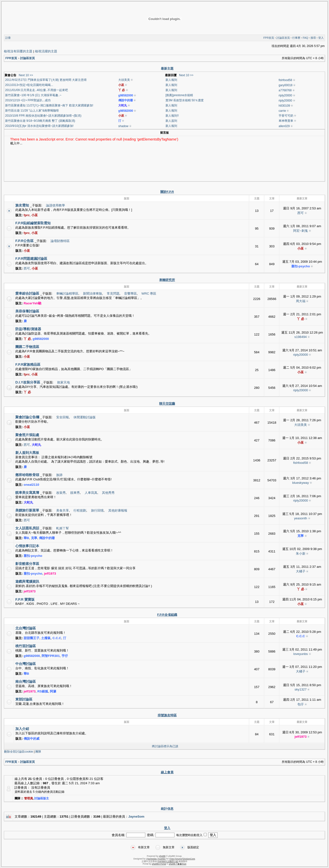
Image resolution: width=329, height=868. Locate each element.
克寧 (34, 538)
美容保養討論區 (27, 311)
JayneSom (136, 817)
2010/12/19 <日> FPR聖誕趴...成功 (28, 100)
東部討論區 (24, 699)
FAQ (305, 38)
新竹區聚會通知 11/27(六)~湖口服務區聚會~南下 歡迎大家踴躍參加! (49, 105)
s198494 (301, 337)
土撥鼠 (46, 638)
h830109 (284, 106)
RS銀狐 (43, 691)
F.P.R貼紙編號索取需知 (33, 223)
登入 (321, 38)
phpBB (162, 856)
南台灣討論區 (26, 681)
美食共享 (63, 510)
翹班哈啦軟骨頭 (27, 475)
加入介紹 (22, 729)
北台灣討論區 (26, 628)
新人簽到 (171, 121)
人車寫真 (91, 493)
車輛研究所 (167, 280)
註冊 (8, 38)
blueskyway (301, 483)
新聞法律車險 (92, 294)
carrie (282, 111)
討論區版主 (42, 798)
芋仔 (65, 656)
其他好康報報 (118, 510)
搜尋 (313, 38)
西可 (301, 213)
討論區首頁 (283, 38)
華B (26, 538)
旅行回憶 (97, 510)
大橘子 (301, 571)
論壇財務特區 (60, 241)
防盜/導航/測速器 (28, 329)
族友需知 (22, 205)
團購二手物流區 (27, 347)
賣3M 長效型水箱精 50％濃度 (185, 100)
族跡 (59, 475)
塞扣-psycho (301, 266)
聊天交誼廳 (167, 404)
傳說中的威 (32, 739)
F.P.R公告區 (24, 241)
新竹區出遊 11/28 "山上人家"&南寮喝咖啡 (32, 111)
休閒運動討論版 (85, 417)
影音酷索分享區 (27, 564)
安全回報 (63, 417)
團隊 (38, 752)
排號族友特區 (167, 715)
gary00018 (286, 85)
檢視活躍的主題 (46, 51)
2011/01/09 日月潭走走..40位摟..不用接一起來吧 (37, 90)
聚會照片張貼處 (27, 435)
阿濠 (53, 691)
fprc (27, 215)
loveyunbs (300, 654)
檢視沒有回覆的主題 (18, 51)
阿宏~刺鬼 (301, 231)
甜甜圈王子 (32, 638)
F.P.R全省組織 (167, 615)
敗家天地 (64, 382)
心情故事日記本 (27, 546)
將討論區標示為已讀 (165, 746)
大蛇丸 (123, 105)
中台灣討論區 (26, 664)
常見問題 (113, 294)
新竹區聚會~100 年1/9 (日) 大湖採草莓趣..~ (33, 95)
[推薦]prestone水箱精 (179, 95)
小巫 (121, 85)
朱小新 (301, 554)
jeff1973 (50, 574)
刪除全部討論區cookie (19, 752)
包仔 (301, 704)
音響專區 (130, 294)
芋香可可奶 (286, 116)
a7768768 (285, 90)
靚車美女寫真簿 (27, 493)
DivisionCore (189, 859)
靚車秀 (75, 493)
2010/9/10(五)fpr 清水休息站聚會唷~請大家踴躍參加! (39, 126)
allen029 (284, 126)
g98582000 (126, 95)
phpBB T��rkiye (178, 864)
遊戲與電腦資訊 (27, 581)
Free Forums (176, 859)
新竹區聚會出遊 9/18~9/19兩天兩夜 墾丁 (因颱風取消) (40, 121)
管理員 (28, 798)
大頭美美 (124, 80)
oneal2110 (31, 485)
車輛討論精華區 (67, 294)
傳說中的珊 (126, 100)
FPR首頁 (269, 38)
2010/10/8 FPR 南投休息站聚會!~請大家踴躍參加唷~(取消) (43, 116)
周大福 (301, 301)
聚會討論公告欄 (27, 417)
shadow (123, 126)
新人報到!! (172, 116)
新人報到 (171, 80)
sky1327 (301, 689)
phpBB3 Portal (159, 864)
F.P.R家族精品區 (28, 364)
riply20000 (285, 95)
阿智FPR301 (51, 656)
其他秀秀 (108, 493)
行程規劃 (80, 510)
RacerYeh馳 (32, 303)
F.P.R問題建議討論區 (31, 259)
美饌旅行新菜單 (27, 510)
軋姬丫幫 (63, 528)
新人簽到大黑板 (27, 453)
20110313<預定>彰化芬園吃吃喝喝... (29, 85)
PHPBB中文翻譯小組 (168, 861)
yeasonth (301, 518)
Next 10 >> (26, 75)
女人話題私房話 (27, 528)
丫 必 (122, 90)
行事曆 (296, 38)
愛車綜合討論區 (27, 293)
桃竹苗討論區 (26, 646)
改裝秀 (61, 493)
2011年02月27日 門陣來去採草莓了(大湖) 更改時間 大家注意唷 (46, 80)
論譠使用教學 (55, 205)
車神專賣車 (286, 121)
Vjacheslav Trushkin (156, 859)
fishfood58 (285, 80)
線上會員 (167, 772)
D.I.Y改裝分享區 (28, 382)
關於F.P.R (167, 192)
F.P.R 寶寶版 (25, 599)
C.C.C (57, 638)
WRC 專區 (149, 294)
